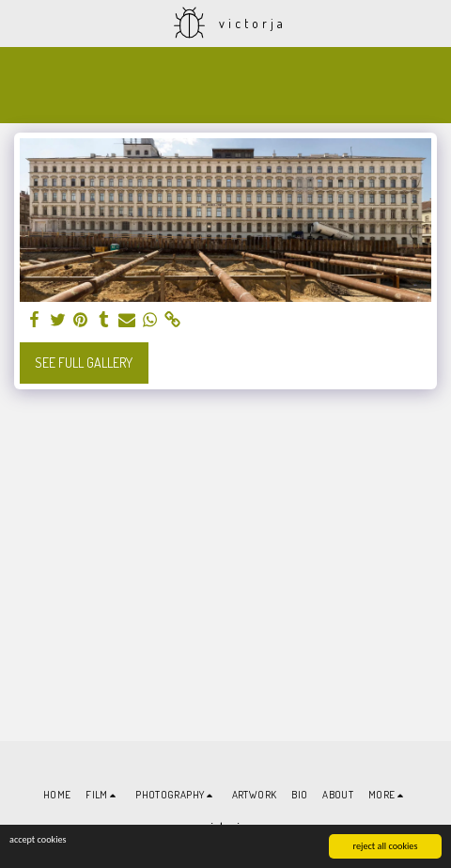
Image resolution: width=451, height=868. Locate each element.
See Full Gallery (84, 363)
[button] (21, 23)
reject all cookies (386, 846)
